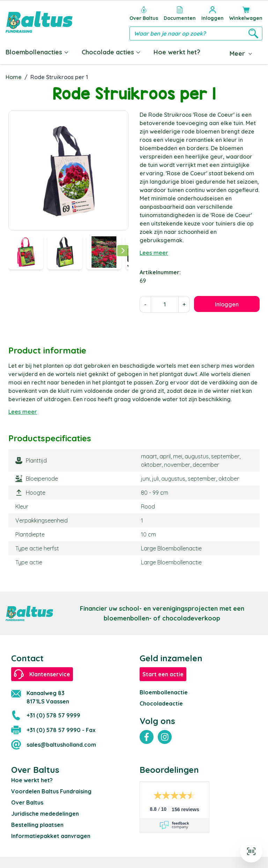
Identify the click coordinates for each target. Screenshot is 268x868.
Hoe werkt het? (177, 52)
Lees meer (154, 253)
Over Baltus (27, 802)
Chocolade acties (111, 52)
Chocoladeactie (161, 703)
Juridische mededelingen (45, 814)
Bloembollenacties (37, 52)
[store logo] (39, 22)
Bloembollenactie (164, 692)
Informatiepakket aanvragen (51, 836)
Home (14, 77)
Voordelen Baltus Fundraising (51, 791)
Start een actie (163, 674)
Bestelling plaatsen (37, 825)
